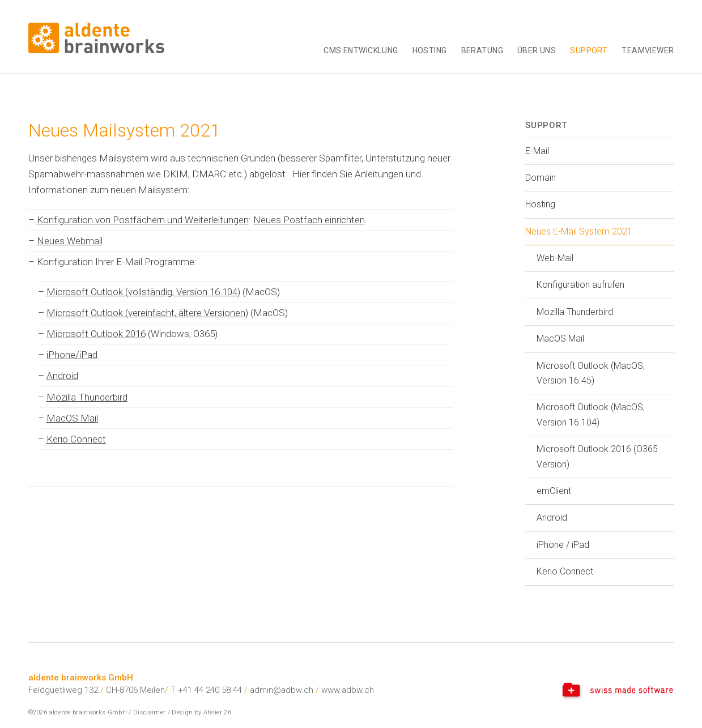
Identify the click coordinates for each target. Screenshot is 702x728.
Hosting (430, 50)
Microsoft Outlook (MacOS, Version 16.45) (591, 373)
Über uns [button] (537, 50)
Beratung (482, 50)
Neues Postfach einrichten (309, 220)
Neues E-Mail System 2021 (579, 231)
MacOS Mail (72, 418)
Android (62, 376)
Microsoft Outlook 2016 (96, 334)
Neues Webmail (70, 241)
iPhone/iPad (72, 355)
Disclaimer (149, 712)
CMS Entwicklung (361, 50)
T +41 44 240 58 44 (206, 690)
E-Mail (537, 151)
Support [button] (589, 50)
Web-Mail (555, 258)
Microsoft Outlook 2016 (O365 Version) (597, 456)
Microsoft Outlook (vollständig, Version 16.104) (143, 292)
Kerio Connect (76, 439)
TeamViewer (648, 50)
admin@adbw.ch (282, 690)
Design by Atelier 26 (201, 712)
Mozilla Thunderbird (87, 397)
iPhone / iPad (563, 545)
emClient (554, 491)
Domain (541, 178)
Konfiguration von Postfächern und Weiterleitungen (143, 220)
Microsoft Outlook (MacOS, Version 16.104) (591, 414)
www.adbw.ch (348, 690)
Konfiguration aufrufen (580, 285)
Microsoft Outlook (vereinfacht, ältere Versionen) (147, 313)
